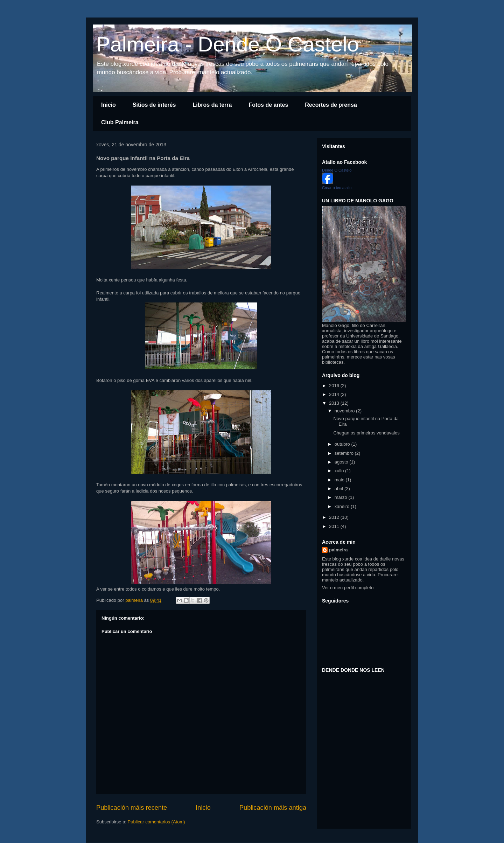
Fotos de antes (268, 105)
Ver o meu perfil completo (348, 588)
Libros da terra (212, 105)
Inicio (108, 105)
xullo (340, 471)
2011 (335, 526)
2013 (335, 403)
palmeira (338, 550)
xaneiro (343, 506)
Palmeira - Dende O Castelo (227, 44)
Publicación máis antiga (273, 808)
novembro (345, 411)
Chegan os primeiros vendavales (366, 433)
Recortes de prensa (331, 105)
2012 (335, 517)
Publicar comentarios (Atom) (156, 822)
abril (339, 489)
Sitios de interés (154, 105)
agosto (342, 462)
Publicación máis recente (132, 808)
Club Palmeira (120, 122)
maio (340, 480)
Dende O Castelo (337, 170)
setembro (345, 453)
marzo (342, 497)
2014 (335, 394)
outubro (343, 444)
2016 (335, 386)
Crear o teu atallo (337, 188)
